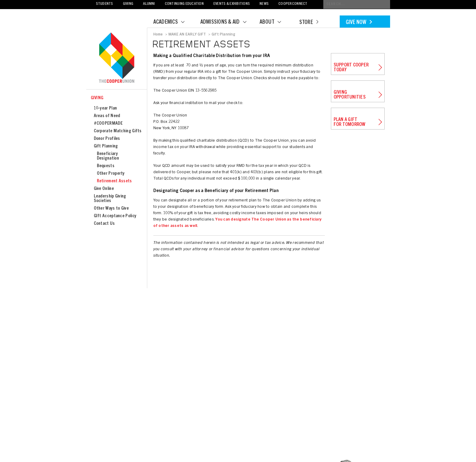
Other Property (111, 174)
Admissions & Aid (227, 22)
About (274, 22)
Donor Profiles (107, 139)
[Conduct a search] (357, 4)
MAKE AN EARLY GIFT (187, 35)
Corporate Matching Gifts (118, 131)
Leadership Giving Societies (110, 199)
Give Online (104, 189)
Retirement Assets (114, 181)
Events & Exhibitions (232, 4)
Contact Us (104, 224)
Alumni (149, 4)
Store (309, 23)
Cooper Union (117, 58)
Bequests (106, 166)
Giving (128, 4)
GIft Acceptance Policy (115, 216)
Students (105, 4)
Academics (173, 22)
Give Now (359, 23)
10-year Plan (105, 108)
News (264, 4)
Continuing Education (184, 4)
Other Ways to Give (111, 209)
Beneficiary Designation (108, 156)
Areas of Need (107, 116)
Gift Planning (106, 146)
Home (158, 35)
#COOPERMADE (108, 124)
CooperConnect (293, 4)
